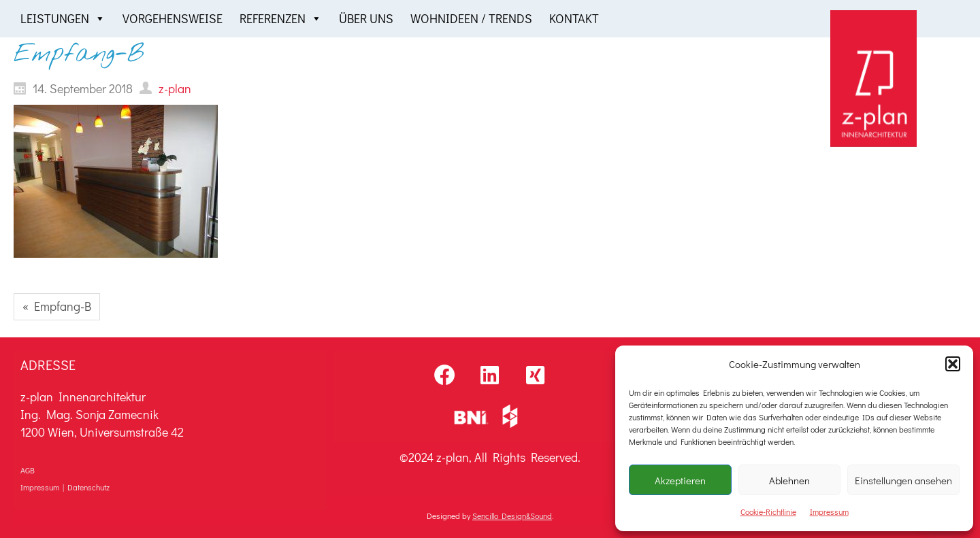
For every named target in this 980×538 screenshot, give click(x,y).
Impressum (829, 511)
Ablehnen (789, 480)
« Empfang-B (57, 306)
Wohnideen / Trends (471, 18)
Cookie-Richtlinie (768, 511)
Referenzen (281, 19)
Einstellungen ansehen (903, 480)
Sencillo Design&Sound (512, 516)
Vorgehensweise (173, 18)
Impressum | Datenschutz (65, 487)
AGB (28, 470)
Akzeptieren (680, 480)
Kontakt (574, 18)
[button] (953, 364)
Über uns (366, 18)
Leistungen (63, 19)
